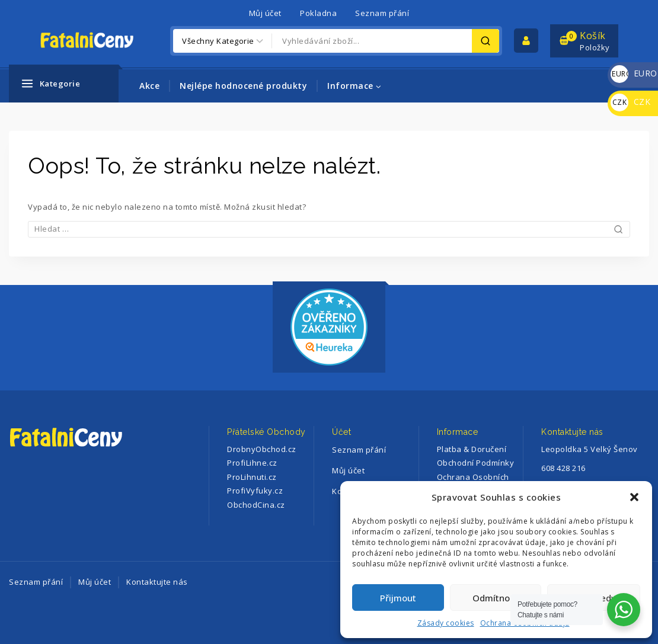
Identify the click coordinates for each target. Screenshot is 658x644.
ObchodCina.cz (256, 505)
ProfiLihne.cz (252, 463)
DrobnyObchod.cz (262, 449)
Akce (149, 86)
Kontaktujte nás (157, 582)
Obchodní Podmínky (476, 463)
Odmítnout (496, 598)
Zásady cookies (446, 623)
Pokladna (318, 13)
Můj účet (265, 13)
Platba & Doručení (472, 449)
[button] (634, 497)
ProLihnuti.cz (252, 477)
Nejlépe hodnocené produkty (243, 86)
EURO (634, 73)
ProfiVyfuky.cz (255, 491)
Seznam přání (382, 13)
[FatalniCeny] (99, 41)
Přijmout (398, 598)
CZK (630, 102)
